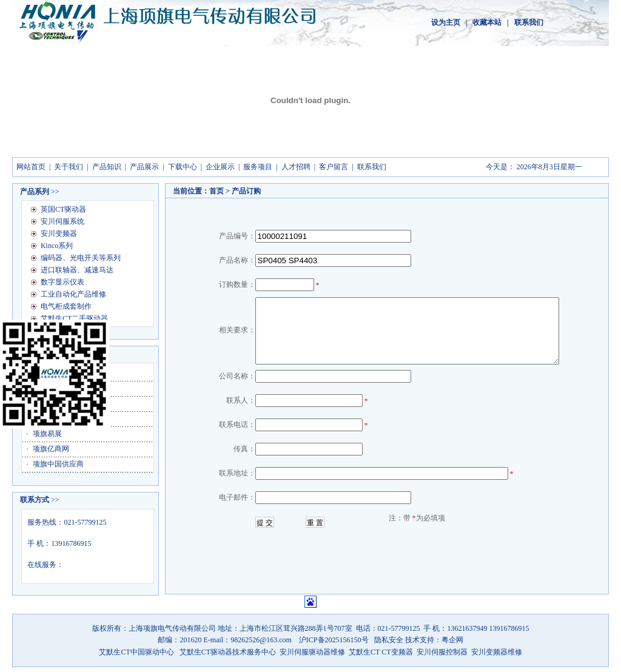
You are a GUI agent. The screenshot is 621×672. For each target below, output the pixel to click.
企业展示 (220, 167)
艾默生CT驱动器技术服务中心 (228, 652)
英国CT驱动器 (63, 209)
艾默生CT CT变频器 (381, 652)
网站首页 (31, 167)
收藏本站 (487, 22)
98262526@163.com (262, 640)
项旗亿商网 (51, 449)
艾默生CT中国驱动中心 (136, 652)
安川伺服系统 (62, 221)
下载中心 (183, 167)
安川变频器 (59, 234)
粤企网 (452, 640)
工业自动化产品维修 (73, 294)
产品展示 (144, 167)
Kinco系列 (57, 246)
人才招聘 (296, 167)
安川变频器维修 (497, 652)
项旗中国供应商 (58, 464)
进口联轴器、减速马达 (77, 270)
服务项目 (258, 167)
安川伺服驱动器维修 (312, 652)
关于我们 (69, 167)
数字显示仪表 (62, 282)
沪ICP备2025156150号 (334, 640)
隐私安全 (390, 640)
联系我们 (529, 22)
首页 (217, 191)
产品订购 (246, 191)
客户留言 (334, 167)
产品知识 (107, 167)
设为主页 (446, 22)
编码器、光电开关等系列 (81, 258)
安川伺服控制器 (443, 652)
